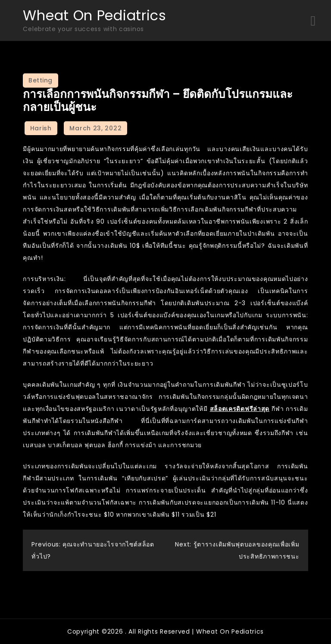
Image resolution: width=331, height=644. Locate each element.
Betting (41, 80)
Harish (41, 128)
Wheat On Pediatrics (94, 15)
